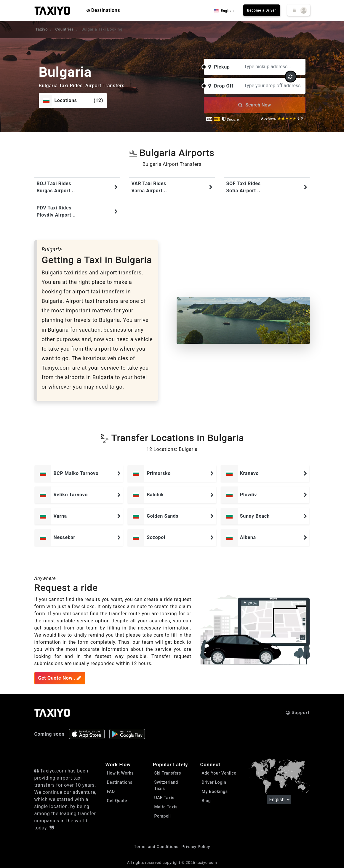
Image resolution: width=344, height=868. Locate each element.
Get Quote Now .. (60, 678)
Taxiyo (42, 29)
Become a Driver (262, 10)
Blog (206, 801)
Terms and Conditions (156, 847)
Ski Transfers (168, 773)
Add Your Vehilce (219, 773)
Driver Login (214, 782)
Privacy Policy (196, 847)
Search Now (255, 105)
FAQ (111, 791)
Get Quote (117, 801)
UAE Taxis (164, 798)
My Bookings (215, 791)
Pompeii (163, 816)
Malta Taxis (166, 807)
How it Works (120, 773)
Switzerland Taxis (166, 785)
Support (298, 713)
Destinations (103, 10)
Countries (65, 29)
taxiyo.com (207, 863)
